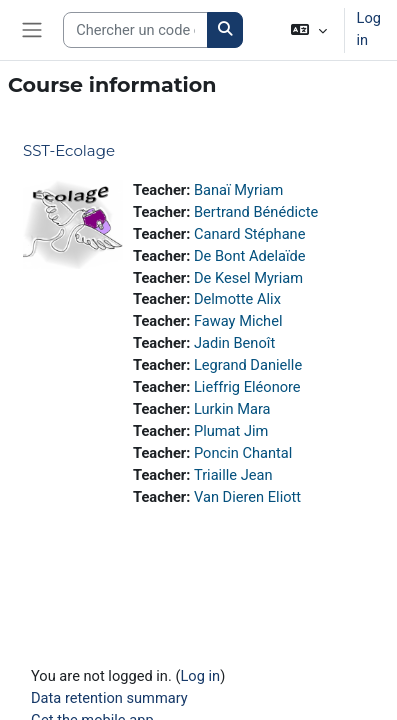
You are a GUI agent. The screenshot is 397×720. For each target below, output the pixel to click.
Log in (369, 29)
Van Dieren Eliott (247, 497)
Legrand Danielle (248, 365)
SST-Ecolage (69, 150)
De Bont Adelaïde (250, 256)
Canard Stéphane (249, 234)
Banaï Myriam (238, 190)
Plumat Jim (231, 431)
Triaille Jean (233, 475)
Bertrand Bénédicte (256, 212)
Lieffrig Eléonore (247, 387)
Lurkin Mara (232, 409)
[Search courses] (135, 30)
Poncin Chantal (243, 453)
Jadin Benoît (234, 343)
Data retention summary (109, 698)
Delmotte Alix (237, 299)
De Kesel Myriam (248, 278)
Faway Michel (238, 321)
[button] (308, 30)
